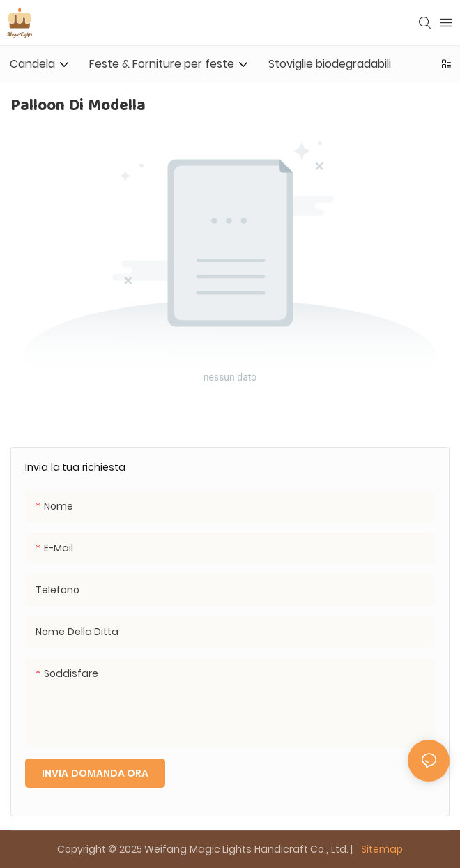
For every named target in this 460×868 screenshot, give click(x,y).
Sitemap (381, 849)
